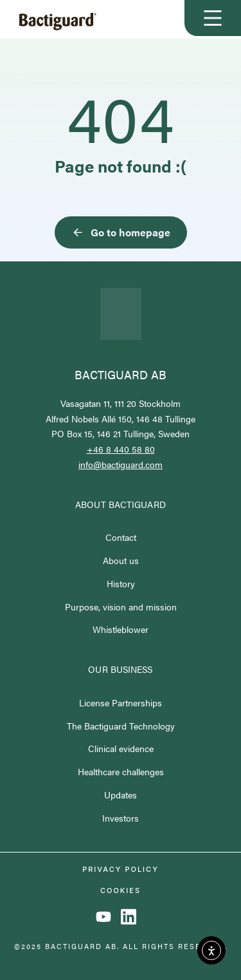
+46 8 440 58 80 (121, 449)
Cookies (121, 891)
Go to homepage (121, 232)
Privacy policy (121, 870)
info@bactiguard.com (121, 464)
